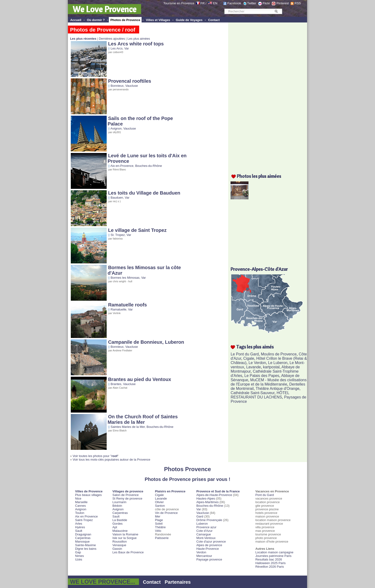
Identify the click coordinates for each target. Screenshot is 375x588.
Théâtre (160, 527)
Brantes (116, 384)
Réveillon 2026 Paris (270, 567)
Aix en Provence (86, 516)
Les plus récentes (83, 39)
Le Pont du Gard (245, 354)
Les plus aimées (139, 39)
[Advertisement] (269, 95)
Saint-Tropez (84, 520)
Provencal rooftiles (130, 81)
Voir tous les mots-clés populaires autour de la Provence (111, 460)
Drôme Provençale (209, 520)
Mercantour (204, 556)
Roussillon (120, 542)
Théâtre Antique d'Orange (278, 389)
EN (215, 3)
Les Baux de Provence (128, 552)
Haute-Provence (208, 549)
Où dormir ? (96, 20)
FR (202, 3)
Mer (158, 516)
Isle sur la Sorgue (124, 538)
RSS (298, 3)
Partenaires (178, 582)
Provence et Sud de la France (218, 491)
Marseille (81, 502)
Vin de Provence (166, 513)
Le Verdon (257, 363)
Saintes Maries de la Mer (128, 427)
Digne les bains (86, 549)
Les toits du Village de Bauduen (144, 193)
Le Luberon (278, 363)
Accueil (76, 20)
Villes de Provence (89, 491)
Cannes (80, 506)
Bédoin (117, 506)
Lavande (253, 367)
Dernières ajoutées (112, 39)
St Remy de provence (127, 498)
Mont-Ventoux (206, 538)
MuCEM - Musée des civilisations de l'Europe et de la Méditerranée (268, 382)
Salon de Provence (126, 495)
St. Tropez (118, 235)
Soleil (159, 524)
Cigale (249, 358)
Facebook (234, 3)
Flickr (266, 3)
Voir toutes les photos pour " (95, 456)
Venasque (119, 545)
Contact (214, 20)
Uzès (79, 559)
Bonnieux (117, 86)
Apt (115, 527)
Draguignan (83, 534)
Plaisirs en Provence (170, 491)
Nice (78, 498)
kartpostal (271, 367)
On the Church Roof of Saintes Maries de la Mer (143, 419)
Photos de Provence (125, 20)
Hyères (80, 527)
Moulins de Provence (279, 354)
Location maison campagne (274, 552)
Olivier (159, 502)
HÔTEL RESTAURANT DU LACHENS (260, 395)
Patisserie (162, 538)
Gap (78, 552)
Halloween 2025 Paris (270, 563)
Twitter (252, 3)
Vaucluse (132, 86)
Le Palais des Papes (262, 376)
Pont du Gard (265, 495)
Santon (160, 506)
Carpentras (83, 538)
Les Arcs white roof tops (136, 44)
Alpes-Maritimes (207, 502)
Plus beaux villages (88, 495)
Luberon (202, 524)
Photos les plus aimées (259, 176)
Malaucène (120, 531)
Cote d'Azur (204, 531)
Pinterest (283, 3)
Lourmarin (119, 502)
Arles (79, 524)
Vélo (158, 531)
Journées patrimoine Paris (273, 556)
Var (127, 48)
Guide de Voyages (189, 20)
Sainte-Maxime (85, 545)
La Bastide (120, 520)
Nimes (80, 556)
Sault (79, 531)
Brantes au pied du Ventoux (140, 379)
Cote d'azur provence (211, 542)
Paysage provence (209, 559)
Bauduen (117, 198)
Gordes (118, 524)
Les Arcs (117, 48)
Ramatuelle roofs (127, 305)
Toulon (80, 513)
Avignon (116, 128)
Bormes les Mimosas (125, 278)
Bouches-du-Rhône (149, 166)
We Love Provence (105, 9)
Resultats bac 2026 (269, 559)
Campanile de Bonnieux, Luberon (146, 342)
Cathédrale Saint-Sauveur (252, 393)
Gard (200, 516)
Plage (159, 520)
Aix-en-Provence (122, 166)
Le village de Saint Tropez (137, 230)
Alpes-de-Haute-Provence (214, 495)
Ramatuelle (119, 309)
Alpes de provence (209, 545)
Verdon (201, 552)
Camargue (204, 534)
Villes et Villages (158, 20)
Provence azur (206, 527)
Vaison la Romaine (125, 534)
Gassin (117, 549)
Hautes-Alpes (206, 498)
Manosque (82, 542)
